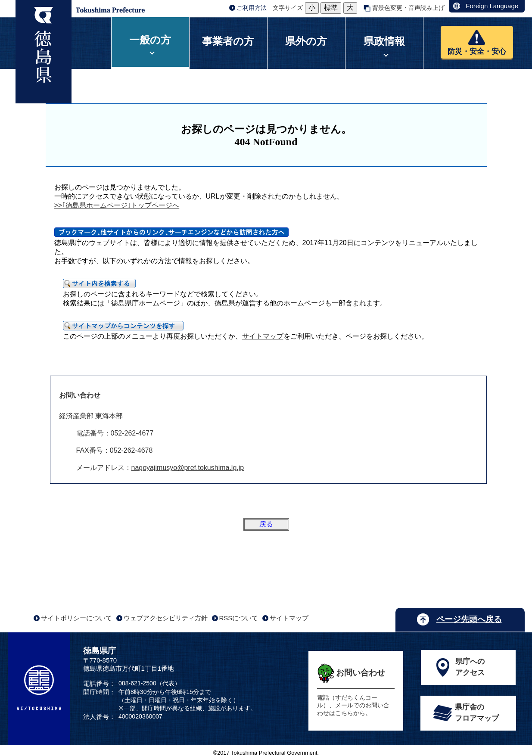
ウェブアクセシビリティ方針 (166, 618)
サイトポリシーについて (76, 618)
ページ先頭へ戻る (469, 619)
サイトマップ (263, 336)
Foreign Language (492, 6)
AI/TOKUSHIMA (39, 688)
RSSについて (239, 618)
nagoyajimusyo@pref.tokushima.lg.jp (188, 468)
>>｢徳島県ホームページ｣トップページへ (117, 205)
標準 (331, 8)
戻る (266, 524)
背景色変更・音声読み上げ (408, 8)
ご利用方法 (252, 8)
